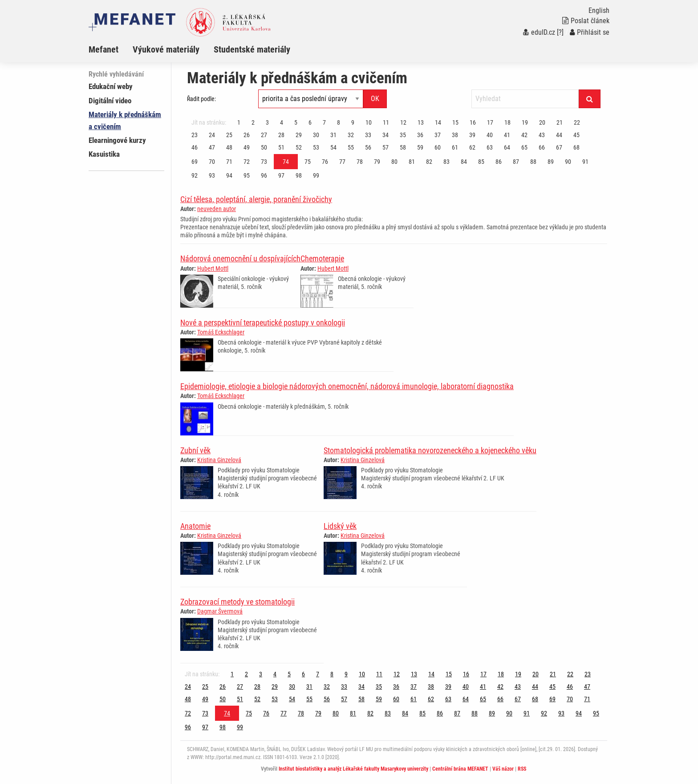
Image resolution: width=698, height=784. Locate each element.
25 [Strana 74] (229, 135)
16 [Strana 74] (473, 122)
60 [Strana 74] (438, 147)
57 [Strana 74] (386, 147)
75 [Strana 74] (308, 162)
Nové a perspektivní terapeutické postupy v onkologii (263, 323)
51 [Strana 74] (281, 147)
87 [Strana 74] (516, 162)
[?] (560, 32)
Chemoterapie (322, 258)
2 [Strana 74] (253, 122)
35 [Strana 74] (403, 135)
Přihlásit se (590, 32)
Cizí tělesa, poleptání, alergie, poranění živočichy (256, 199)
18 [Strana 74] (507, 122)
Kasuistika (104, 154)
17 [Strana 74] (490, 122)
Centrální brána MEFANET (460, 769)
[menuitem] (111, 49)
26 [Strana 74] (247, 135)
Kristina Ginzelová (219, 460)
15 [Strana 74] (455, 122)
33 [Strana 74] (368, 135)
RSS (522, 769)
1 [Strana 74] (239, 122)
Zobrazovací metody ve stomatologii (237, 602)
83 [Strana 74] (446, 162)
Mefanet (103, 49)
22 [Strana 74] (577, 122)
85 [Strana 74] (481, 162)
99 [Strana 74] (316, 175)
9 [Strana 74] (353, 122)
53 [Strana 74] (316, 147)
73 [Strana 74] (264, 162)
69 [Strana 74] (195, 162)
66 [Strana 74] (542, 147)
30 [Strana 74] (316, 135)
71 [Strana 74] (229, 162)
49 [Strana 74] (247, 147)
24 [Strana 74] (212, 135)
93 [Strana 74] (212, 175)
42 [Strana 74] (524, 135)
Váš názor (503, 769)
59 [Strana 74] (420, 147)
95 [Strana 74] (247, 175)
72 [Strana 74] (247, 162)
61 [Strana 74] (455, 147)
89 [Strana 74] (551, 162)
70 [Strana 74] (212, 162)
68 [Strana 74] (576, 147)
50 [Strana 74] (264, 147)
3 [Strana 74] (267, 122)
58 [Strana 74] (403, 147)
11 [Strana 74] (386, 122)
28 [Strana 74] (281, 135)
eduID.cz (539, 32)
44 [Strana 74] (559, 135)
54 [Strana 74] (333, 147)
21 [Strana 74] (560, 122)
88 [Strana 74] (533, 162)
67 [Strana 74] (559, 147)
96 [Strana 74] (264, 175)
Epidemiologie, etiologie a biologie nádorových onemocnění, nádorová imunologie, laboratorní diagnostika (347, 386)
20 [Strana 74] (542, 122)
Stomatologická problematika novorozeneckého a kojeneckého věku (430, 450)
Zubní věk (195, 450)
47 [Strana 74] (212, 147)
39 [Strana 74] (472, 135)
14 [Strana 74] (438, 122)
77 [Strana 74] (342, 162)
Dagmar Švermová (220, 611)
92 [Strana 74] (195, 175)
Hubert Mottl (213, 268)
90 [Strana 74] (568, 162)
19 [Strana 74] (525, 122)
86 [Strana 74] (499, 162)
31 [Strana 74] (333, 135)
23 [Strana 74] (195, 135)
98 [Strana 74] (299, 175)
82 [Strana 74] (429, 162)
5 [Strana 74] (296, 122)
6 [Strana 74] (310, 122)
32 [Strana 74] (351, 135)
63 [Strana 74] (490, 147)
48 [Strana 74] (229, 147)
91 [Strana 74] (585, 162)
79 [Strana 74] (377, 162)
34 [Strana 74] (386, 135)
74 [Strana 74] (286, 162)
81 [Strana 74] (412, 162)
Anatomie (195, 526)
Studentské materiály (252, 49)
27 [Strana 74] (264, 135)
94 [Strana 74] (229, 175)
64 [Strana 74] (507, 147)
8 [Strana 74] (339, 122)
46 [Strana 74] (195, 147)
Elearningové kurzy (117, 140)
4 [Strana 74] (282, 122)
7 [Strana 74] (324, 122)
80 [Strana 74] (394, 162)
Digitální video (110, 101)
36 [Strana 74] (420, 135)
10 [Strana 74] (369, 122)
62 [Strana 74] (472, 147)
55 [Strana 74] (351, 147)
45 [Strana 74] (576, 135)
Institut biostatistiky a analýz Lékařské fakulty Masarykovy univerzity (353, 769)
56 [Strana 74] (368, 147)
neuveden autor (217, 209)
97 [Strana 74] (281, 175)
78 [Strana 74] (360, 162)
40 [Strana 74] (490, 135)
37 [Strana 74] (438, 135)
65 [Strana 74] (524, 147)
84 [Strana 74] (464, 162)
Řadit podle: (201, 99)
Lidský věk (340, 526)
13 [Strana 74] (421, 122)
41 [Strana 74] (507, 135)
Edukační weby (111, 86)
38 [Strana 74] (455, 135)
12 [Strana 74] (403, 122)
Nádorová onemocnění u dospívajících (240, 258)
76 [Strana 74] (325, 162)
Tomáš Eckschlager (221, 332)
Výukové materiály (166, 49)
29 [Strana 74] (299, 135)
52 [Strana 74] (299, 147)
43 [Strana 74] (542, 135)
